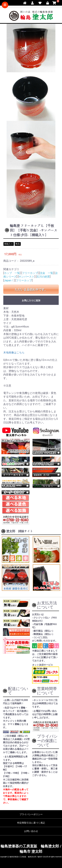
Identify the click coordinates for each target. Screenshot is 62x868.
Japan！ (9, 280)
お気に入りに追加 (31, 300)
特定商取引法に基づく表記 (31, 823)
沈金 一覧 (46, 273)
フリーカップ (30, 273)
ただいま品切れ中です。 (31, 290)
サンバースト (26, 277)
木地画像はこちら (14, 353)
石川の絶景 (43, 277)
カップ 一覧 (12, 273)
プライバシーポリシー (31, 814)
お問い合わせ (31, 831)
